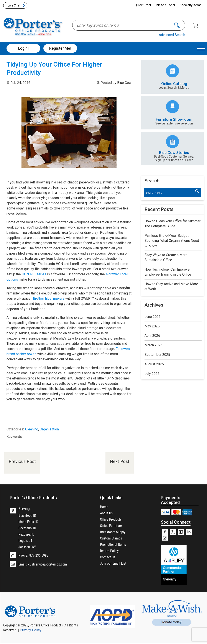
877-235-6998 (39, 555)
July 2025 (152, 374)
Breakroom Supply (113, 532)
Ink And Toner (165, 5)
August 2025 (154, 364)
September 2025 (157, 355)
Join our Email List (113, 563)
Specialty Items (191, 5)
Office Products (111, 519)
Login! (23, 48)
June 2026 (153, 317)
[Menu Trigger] (201, 48)
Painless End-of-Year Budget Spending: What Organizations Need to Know (172, 241)
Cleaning (32, 429)
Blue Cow (124, 83)
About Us (106, 513)
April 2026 (152, 336)
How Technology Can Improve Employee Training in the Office (168, 272)
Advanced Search (172, 35)
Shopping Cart (195, 25)
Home (104, 507)
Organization (49, 429)
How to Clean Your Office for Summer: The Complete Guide (173, 224)
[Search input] (170, 193)
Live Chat (14, 5)
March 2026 (154, 345)
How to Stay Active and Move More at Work (171, 286)
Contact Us (108, 557)
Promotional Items (113, 544)
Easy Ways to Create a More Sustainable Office (166, 257)
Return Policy (109, 551)
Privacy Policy (31, 630)
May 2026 (152, 326)
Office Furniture (111, 525)
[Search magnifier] (197, 191)
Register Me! (60, 48)
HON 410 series (34, 274)
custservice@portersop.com (48, 564)
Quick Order (143, 5)
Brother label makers (49, 298)
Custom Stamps (111, 538)
